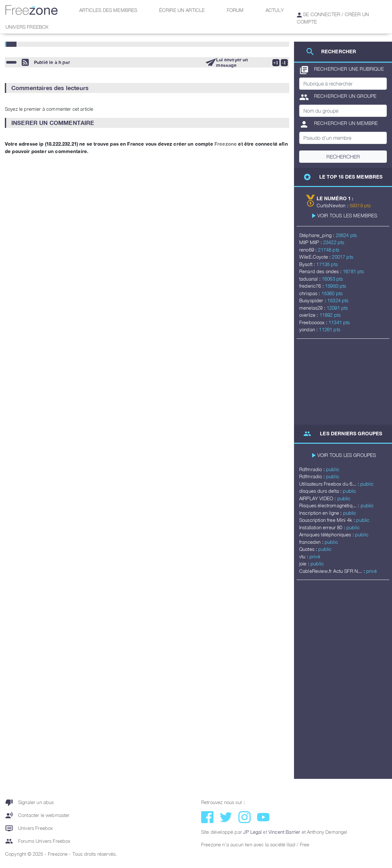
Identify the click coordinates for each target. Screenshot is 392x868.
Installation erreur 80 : (323, 527)
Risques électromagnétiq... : (330, 505)
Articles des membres (108, 10)
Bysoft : (308, 264)
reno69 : (309, 250)
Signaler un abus (30, 802)
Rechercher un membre (338, 124)
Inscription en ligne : (321, 513)
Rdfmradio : (313, 469)
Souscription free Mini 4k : (328, 520)
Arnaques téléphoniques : (327, 534)
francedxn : (312, 542)
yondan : (309, 329)
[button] (147, 88)
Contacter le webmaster (38, 815)
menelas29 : (313, 308)
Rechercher (343, 157)
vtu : (304, 556)
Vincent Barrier (284, 832)
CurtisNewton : (333, 205)
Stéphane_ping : (317, 235)
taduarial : (310, 279)
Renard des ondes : (321, 271)
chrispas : (310, 293)
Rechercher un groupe (338, 97)
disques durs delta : (321, 491)
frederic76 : (312, 286)
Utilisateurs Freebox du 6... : (330, 484)
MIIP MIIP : (311, 242)
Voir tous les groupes (347, 455)
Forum (235, 10)
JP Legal (252, 832)
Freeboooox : (314, 322)
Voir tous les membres (347, 215)
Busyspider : (313, 300)
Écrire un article (182, 10)
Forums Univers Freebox (38, 841)
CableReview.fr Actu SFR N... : (333, 571)
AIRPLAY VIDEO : (318, 498)
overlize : (309, 315)
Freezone (226, 144)
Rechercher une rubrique (342, 70)
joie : (305, 563)
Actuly (275, 10)
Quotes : (309, 549)
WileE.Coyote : (316, 257)
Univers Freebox (27, 27)
